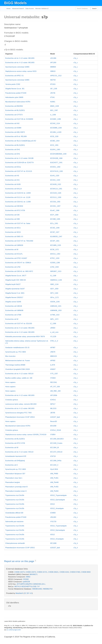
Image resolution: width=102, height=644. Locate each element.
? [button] (35, 561)
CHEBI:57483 (75, 572)
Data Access (30, 8)
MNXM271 (33, 574)
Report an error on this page (19, 561)
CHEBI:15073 (19, 572)
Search (94, 9)
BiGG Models (15, 3)
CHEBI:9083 (86, 572)
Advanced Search (18, 8)
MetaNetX (19, 593)
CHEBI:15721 (42, 572)
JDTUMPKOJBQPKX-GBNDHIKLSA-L (31, 584)
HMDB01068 (37, 589)
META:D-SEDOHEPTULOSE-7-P (27, 587)
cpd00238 (26, 582)
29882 (28, 577)
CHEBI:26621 (53, 572)
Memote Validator (41, 8)
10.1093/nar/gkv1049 (14, 630)
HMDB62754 (48, 589)
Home (8, 8)
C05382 (26, 579)
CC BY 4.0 (28, 593)
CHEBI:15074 (31, 572)
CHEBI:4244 (64, 572)
